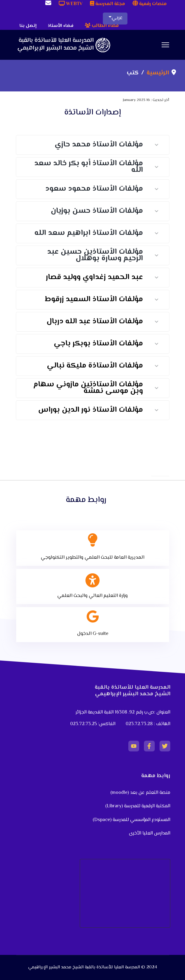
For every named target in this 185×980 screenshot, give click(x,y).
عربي (117, 18)
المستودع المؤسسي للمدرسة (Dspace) (131, 820)
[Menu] (165, 45)
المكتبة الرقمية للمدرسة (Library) (138, 806)
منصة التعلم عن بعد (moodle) (140, 793)
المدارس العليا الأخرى (150, 833)
